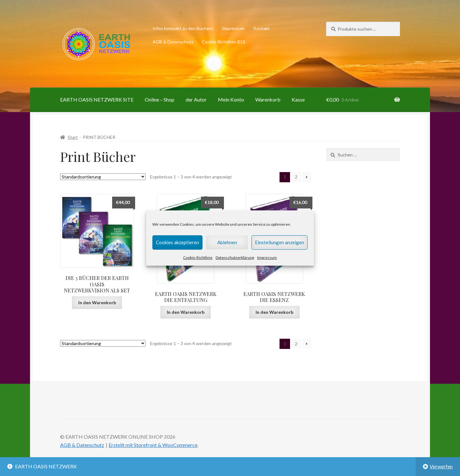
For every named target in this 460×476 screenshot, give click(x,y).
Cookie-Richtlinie (198, 257)
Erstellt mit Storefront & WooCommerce (153, 445)
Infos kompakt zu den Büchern (183, 28)
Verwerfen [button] (441, 466)
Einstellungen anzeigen (280, 242)
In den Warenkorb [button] (97, 302)
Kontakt (262, 28)
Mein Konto (231, 99)
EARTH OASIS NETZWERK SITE (97, 99)
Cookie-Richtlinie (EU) (224, 42)
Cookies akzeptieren (177, 242)
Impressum (267, 257)
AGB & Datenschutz (173, 42)
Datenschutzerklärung (235, 257)
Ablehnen (227, 242)
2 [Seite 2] (296, 177)
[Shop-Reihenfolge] (103, 177)
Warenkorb (268, 99)
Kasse (298, 99)
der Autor (196, 99)
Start (73, 137)
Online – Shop (160, 99)
